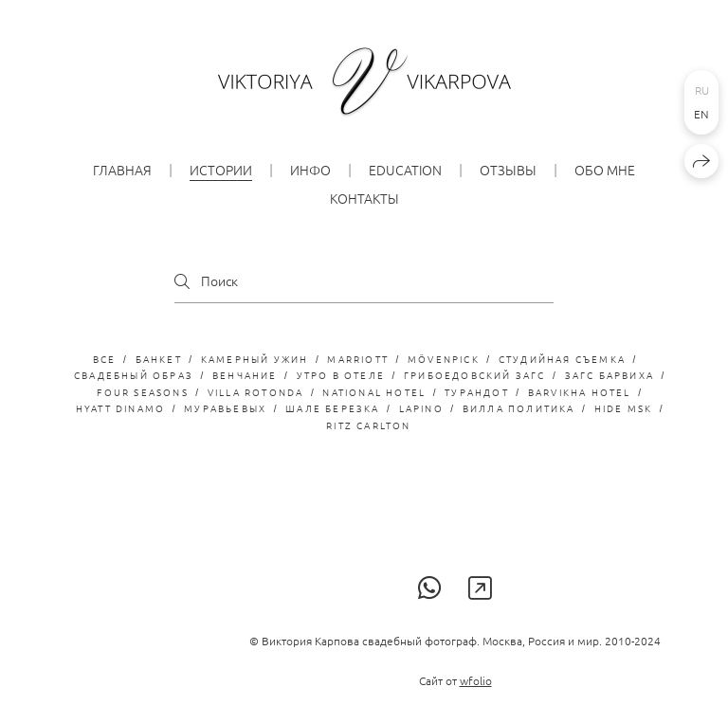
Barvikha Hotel (580, 392)
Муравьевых (225, 408)
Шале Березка (332, 408)
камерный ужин (255, 359)
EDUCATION (405, 170)
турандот (477, 392)
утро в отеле (341, 375)
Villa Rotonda (256, 392)
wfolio (476, 680)
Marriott (358, 359)
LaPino (421, 408)
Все (105, 359)
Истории (221, 170)
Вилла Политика (519, 408)
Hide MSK (624, 408)
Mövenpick (444, 359)
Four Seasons (142, 392)
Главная (122, 170)
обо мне (605, 170)
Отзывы (508, 170)
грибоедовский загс (475, 375)
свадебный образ (134, 375)
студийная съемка (562, 359)
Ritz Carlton (368, 425)
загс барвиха (610, 375)
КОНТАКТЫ (364, 198)
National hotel (374, 392)
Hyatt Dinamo (120, 408)
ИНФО (310, 170)
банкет (159, 359)
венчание (245, 375)
